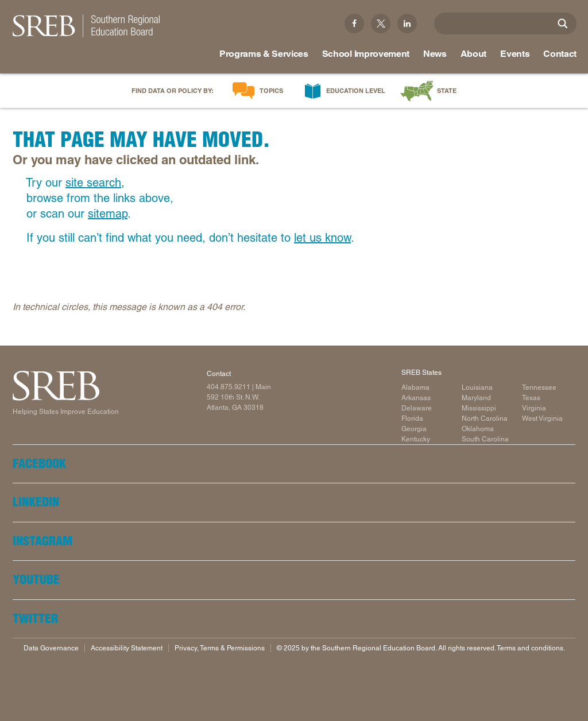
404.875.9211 (229, 387)
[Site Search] (563, 24)
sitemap (108, 214)
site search (93, 183)
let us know (322, 238)
